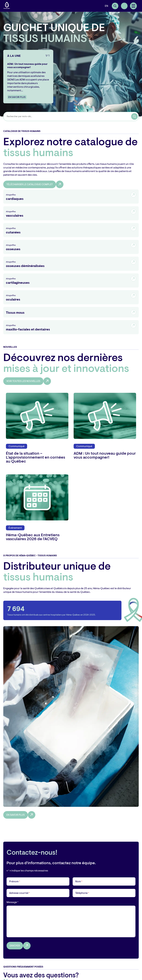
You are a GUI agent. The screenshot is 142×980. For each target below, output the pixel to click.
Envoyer (15, 946)
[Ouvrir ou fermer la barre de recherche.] (115, 6)
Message (12, 902)
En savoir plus (17, 97)
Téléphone (82, 893)
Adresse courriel (20, 893)
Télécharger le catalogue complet (30, 184)
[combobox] (73, 116)
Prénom (15, 881)
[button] (134, 6)
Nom (79, 881)
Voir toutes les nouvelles (23, 381)
